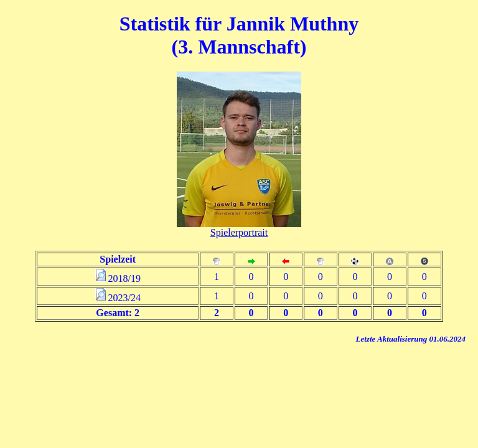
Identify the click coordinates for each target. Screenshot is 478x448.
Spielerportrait (239, 232)
